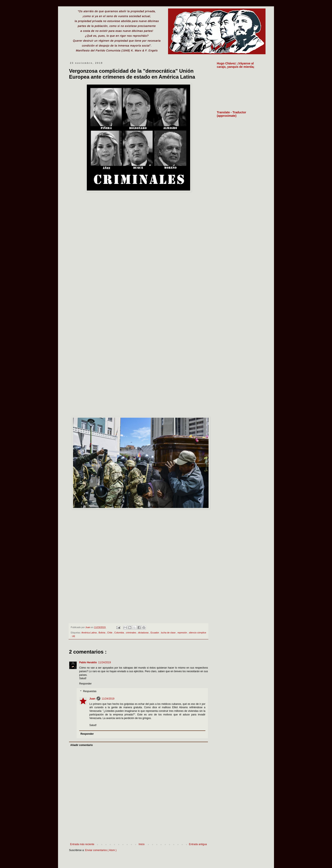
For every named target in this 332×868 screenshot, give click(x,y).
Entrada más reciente (82, 844)
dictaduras (144, 633)
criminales (131, 633)
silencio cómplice (198, 633)
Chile (110, 633)
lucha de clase (169, 633)
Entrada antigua (198, 844)
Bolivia (102, 633)
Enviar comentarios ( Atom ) (101, 850)
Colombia (120, 633)
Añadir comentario (82, 745)
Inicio (142, 844)
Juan (92, 699)
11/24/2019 (104, 662)
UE (74, 636)
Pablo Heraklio (88, 662)
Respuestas (90, 691)
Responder (85, 684)
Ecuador (155, 633)
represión (183, 633)
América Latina (89, 633)
